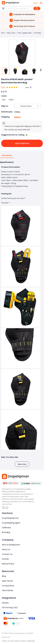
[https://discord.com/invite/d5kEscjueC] (7, 508)
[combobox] (24, 106)
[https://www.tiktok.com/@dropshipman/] (4, 508)
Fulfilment (6, 528)
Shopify (5, 603)
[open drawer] (41, 3)
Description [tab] (7, 155)
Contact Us (7, 554)
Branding (6, 532)
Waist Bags (38, 33)
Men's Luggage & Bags (25, 33)
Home (3, 33)
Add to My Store (22, 143)
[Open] (38, 106)
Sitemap (31, 641)
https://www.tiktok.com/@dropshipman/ (4, 508)
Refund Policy (8, 564)
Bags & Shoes (11, 33)
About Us (6, 549)
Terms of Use (8, 641)
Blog (4, 576)
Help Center (8, 581)
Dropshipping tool (10, 518)
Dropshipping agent (11, 523)
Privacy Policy (20, 641)
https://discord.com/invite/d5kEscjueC (7, 508)
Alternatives (8, 590)
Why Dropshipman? (11, 545)
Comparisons (8, 586)
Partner (5, 559)
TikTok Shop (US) (10, 608)
